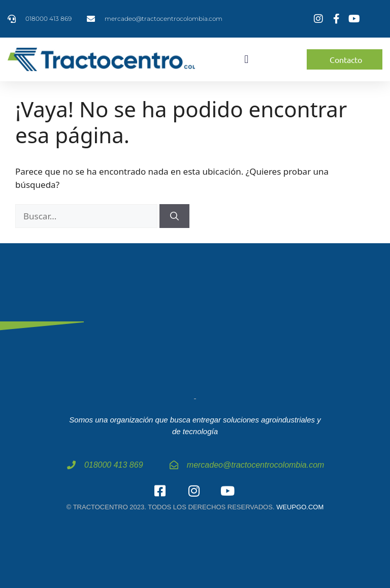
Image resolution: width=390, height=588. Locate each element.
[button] (247, 60)
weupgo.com (300, 507)
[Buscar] (174, 216)
